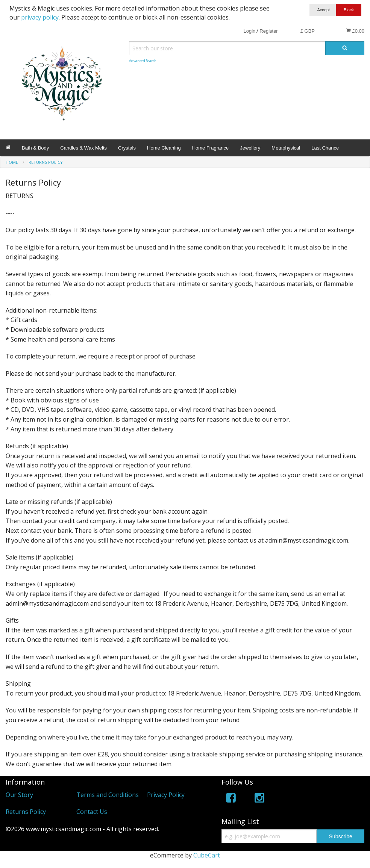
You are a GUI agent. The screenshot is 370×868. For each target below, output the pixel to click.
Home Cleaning (164, 148)
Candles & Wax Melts (83, 148)
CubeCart (207, 855)
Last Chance (325, 148)
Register (268, 31)
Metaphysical (286, 148)
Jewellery (250, 148)
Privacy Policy (166, 795)
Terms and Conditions (108, 795)
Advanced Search (143, 61)
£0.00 (355, 31)
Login (249, 31)
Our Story (19, 795)
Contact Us (92, 812)
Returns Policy (26, 812)
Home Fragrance (211, 148)
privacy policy (40, 17)
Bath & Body (35, 148)
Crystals (127, 148)
